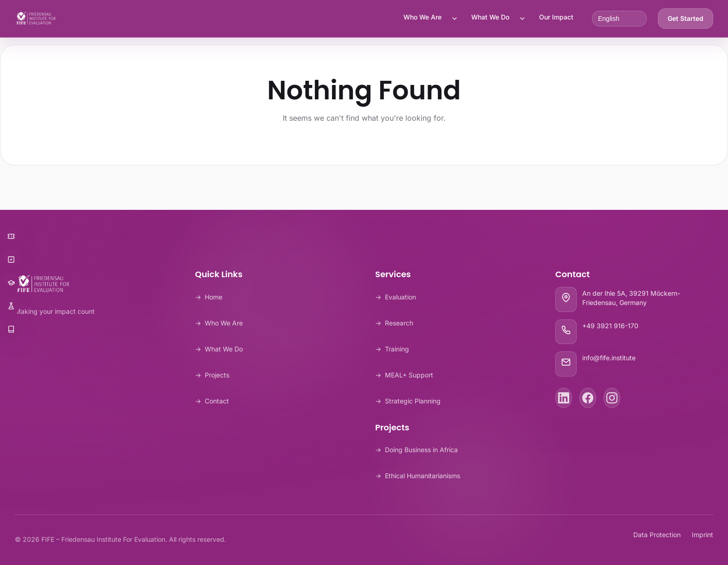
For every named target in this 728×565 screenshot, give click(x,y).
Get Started (686, 18)
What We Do (490, 17)
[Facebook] (588, 398)
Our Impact (556, 17)
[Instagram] (612, 398)
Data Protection (657, 535)
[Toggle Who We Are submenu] (455, 19)
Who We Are (422, 17)
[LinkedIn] (564, 398)
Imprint (702, 535)
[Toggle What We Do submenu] (522, 19)
